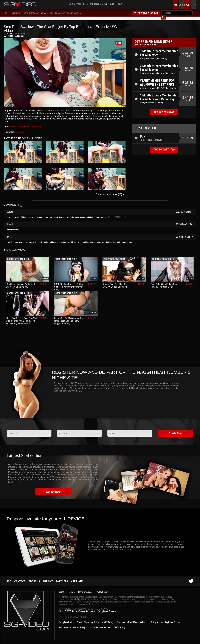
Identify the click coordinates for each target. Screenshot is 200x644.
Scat (29, 124)
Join (181, 5)
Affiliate (77, 578)
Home (6, 13)
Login (187, 5)
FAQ (9, 578)
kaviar (38, 124)
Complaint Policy (66, 619)
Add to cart (161, 146)
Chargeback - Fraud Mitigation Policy (132, 619)
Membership (108, 4)
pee (33, 124)
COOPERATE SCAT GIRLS (35, 13)
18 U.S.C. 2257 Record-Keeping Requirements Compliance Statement (88, 608)
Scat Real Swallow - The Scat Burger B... (66, 13)
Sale (71, 4)
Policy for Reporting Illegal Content (166, 619)
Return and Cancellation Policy (72, 624)
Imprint (48, 578)
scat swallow (20, 124)
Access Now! (53, 489)
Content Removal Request (100, 624)
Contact (20, 578)
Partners (62, 578)
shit (12, 124)
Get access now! (164, 109)
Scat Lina (20, 31)
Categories (80, 4)
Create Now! (176, 430)
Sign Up (62, 589)
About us (34, 578)
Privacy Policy (102, 589)
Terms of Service (85, 589)
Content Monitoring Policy (88, 619)
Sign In (72, 589)
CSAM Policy (108, 619)
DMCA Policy (120, 624)
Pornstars (95, 4)
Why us (122, 4)
